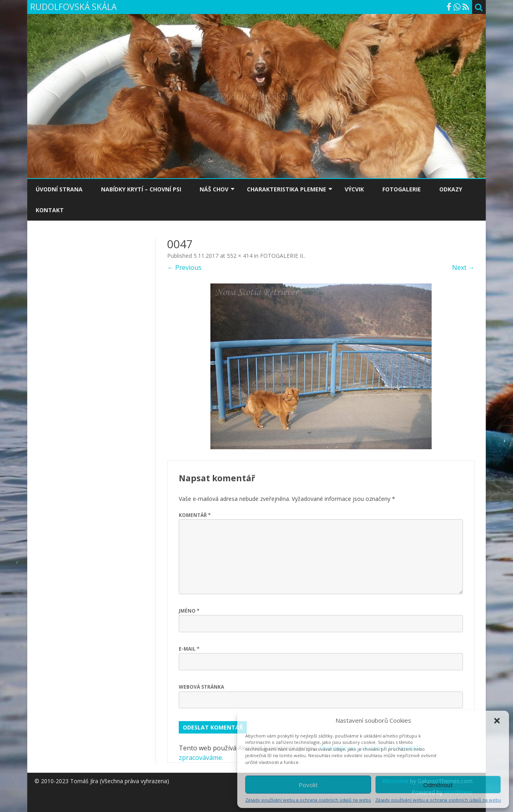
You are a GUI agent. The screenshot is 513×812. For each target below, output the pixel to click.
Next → (463, 267)
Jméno (189, 611)
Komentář (195, 515)
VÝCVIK (354, 189)
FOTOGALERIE (402, 189)
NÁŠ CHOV (214, 189)
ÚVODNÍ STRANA (59, 189)
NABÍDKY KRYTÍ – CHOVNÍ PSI (141, 189)
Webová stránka (201, 687)
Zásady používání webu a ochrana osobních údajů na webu (308, 800)
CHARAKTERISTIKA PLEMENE (287, 189)
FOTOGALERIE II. (282, 256)
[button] (497, 721)
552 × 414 (240, 256)
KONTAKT (50, 210)
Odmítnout (438, 785)
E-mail (189, 649)
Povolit (308, 785)
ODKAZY (451, 189)
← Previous (184, 267)
